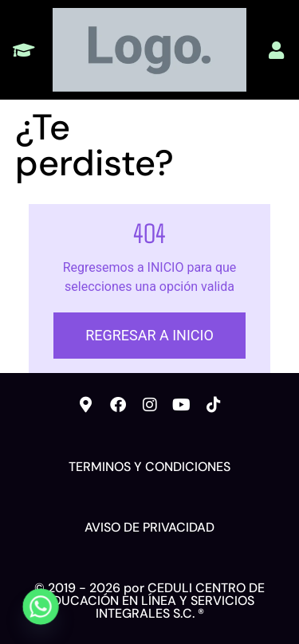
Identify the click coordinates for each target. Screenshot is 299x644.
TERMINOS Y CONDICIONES (149, 467)
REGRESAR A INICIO (149, 335)
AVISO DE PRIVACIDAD (149, 527)
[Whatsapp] (41, 607)
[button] (24, 50)
